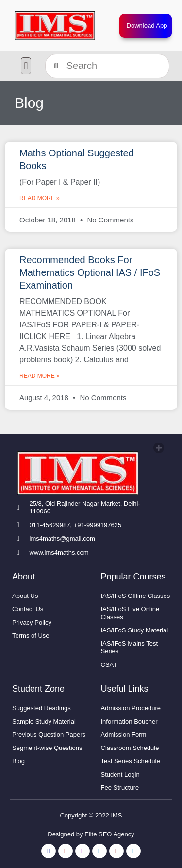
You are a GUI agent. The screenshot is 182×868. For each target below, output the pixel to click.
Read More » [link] (40, 198)
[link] (55, 26)
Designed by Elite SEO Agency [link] (91, 834)
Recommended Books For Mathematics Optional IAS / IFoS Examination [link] (90, 272)
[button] (26, 66)
